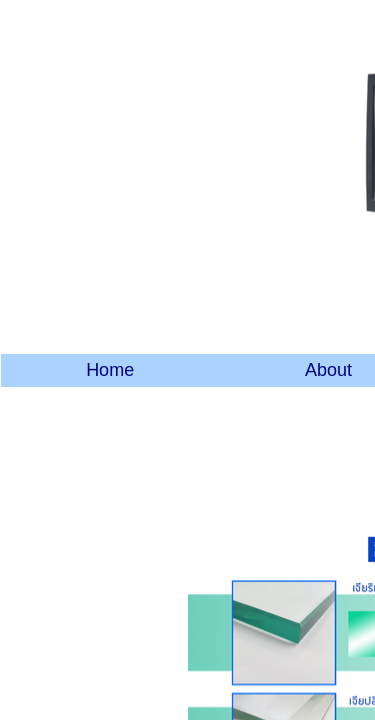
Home (110, 370)
